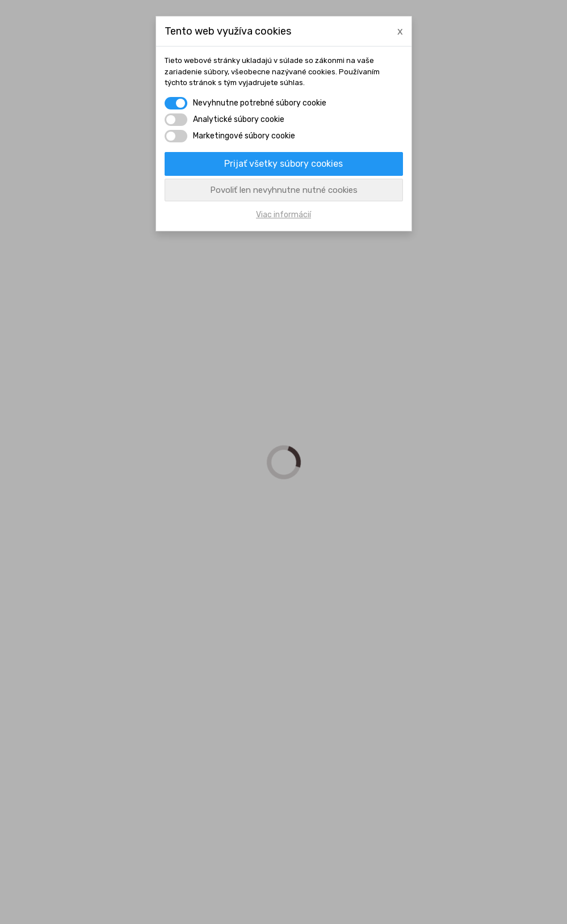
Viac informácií (283, 215)
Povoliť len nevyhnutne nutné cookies (284, 190)
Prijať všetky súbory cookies (283, 164)
